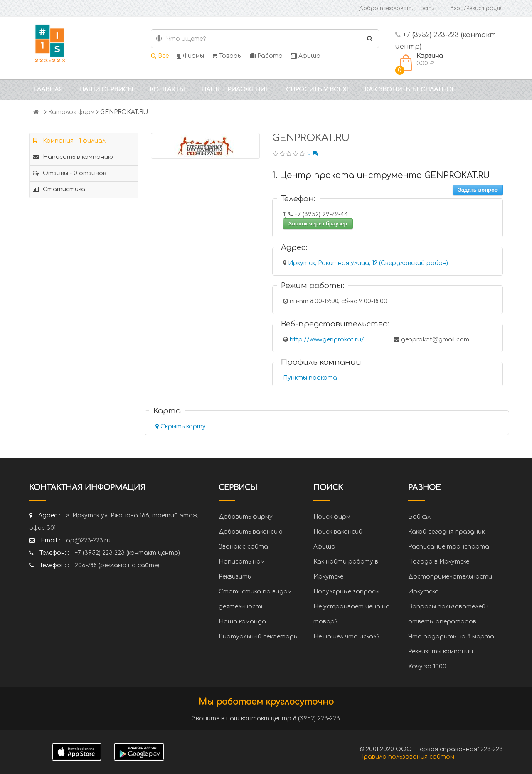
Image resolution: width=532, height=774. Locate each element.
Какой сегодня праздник (446, 532)
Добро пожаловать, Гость (397, 8)
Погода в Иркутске (439, 562)
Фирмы (190, 56)
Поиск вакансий (338, 532)
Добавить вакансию (251, 532)
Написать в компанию (73, 157)
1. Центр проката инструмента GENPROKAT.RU (381, 175)
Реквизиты (235, 577)
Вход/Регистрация (477, 8)
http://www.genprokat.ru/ (327, 340)
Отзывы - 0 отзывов (70, 173)
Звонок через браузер (318, 224)
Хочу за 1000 (427, 666)
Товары (227, 56)
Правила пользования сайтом (407, 757)
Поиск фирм (332, 517)
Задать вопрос (478, 190)
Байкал (419, 517)
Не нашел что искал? (346, 637)
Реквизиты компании (441, 652)
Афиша (305, 56)
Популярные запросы (346, 592)
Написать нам (242, 562)
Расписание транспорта (449, 547)
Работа (266, 56)
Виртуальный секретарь (258, 637)
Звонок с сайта (243, 547)
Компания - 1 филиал (69, 141)
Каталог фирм (71, 112)
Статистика (59, 189)
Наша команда (242, 622)
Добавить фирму (246, 517)
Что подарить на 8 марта (451, 637)
